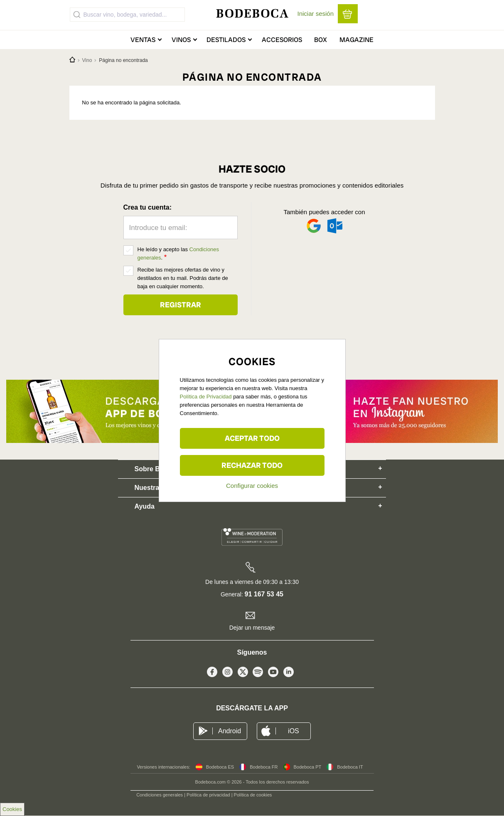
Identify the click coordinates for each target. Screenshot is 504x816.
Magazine (356, 40)
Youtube (273, 674)
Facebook (212, 674)
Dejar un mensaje (252, 628)
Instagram (227, 674)
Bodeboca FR (264, 767)
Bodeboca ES (220, 767)
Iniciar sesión (316, 14)
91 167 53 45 (264, 594)
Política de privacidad (208, 795)
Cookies (12, 809)
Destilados (226, 40)
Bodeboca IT (350, 767)
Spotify (258, 674)
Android (230, 731)
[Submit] (77, 15)
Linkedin (289, 674)
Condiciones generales (160, 795)
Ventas (143, 40)
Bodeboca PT (308, 767)
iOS (294, 731)
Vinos (181, 40)
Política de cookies (253, 795)
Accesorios (282, 40)
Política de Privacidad (206, 397)
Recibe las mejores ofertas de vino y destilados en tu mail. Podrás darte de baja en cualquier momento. (183, 278)
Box (321, 40)
